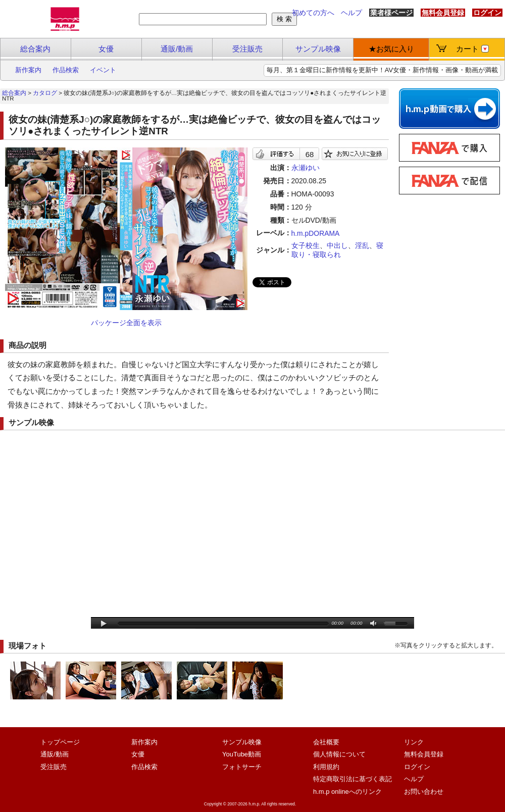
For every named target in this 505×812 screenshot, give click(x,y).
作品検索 (66, 70)
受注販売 (247, 49)
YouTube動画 (242, 754)
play (104, 624)
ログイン (487, 13)
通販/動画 (177, 49)
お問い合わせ (424, 792)
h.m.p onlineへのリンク (347, 792)
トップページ (60, 742)
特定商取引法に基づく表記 (352, 779)
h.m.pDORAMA (316, 233)
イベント (103, 70)
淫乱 (362, 245)
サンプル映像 (318, 49)
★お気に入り (391, 49)
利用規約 (326, 767)
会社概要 (326, 742)
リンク (414, 742)
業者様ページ (391, 13)
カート (472, 49)
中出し (337, 245)
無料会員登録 (443, 13)
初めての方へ (313, 13)
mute (374, 624)
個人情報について (339, 754)
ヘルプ (351, 13)
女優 (106, 49)
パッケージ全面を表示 (126, 323)
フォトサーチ (242, 767)
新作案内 (28, 70)
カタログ (45, 93)
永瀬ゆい (306, 168)
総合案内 (35, 49)
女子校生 (306, 245)
